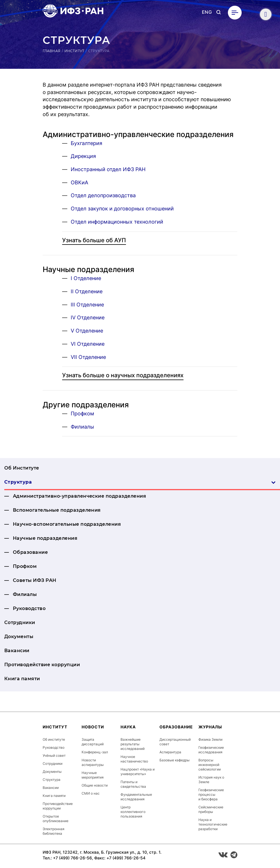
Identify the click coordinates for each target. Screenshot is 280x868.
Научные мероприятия (93, 775)
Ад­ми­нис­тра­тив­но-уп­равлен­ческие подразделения (79, 496)
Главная (52, 51)
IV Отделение (88, 317)
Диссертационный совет (175, 742)
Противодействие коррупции (42, 665)
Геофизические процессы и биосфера (211, 794)
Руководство (29, 608)
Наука (128, 727)
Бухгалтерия (86, 143)
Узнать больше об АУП (94, 240)
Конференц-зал (95, 752)
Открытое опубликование (56, 819)
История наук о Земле (211, 780)
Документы (19, 637)
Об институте (54, 739)
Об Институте (22, 468)
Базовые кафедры (174, 760)
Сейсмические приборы (211, 809)
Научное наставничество (134, 759)
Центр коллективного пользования (133, 812)
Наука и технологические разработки (213, 824)
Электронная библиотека (54, 831)
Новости (93, 727)
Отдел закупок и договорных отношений (122, 209)
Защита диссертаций (93, 742)
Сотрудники (20, 622)
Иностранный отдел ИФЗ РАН (108, 169)
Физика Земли (210, 739)
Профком (82, 414)
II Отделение (87, 291)
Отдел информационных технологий (117, 222)
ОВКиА (79, 182)
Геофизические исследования (211, 750)
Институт (74, 51)
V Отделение (87, 331)
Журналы (210, 727)
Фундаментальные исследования (136, 797)
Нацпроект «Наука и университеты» (138, 772)
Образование (30, 552)
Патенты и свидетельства (133, 784)
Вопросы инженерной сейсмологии (210, 765)
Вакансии (17, 651)
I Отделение (86, 278)
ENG (207, 12)
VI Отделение (88, 344)
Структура (140, 482)
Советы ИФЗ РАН (35, 580)
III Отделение (87, 305)
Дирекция (83, 156)
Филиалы (82, 427)
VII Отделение (88, 357)
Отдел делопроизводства (103, 195)
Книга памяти (22, 679)
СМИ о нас (91, 793)
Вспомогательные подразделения (57, 510)
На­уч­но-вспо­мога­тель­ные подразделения (67, 524)
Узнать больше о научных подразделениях (123, 375)
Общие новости (95, 785)
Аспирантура (170, 752)
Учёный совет (54, 755)
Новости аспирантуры (93, 762)
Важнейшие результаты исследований (133, 744)
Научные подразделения (45, 538)
